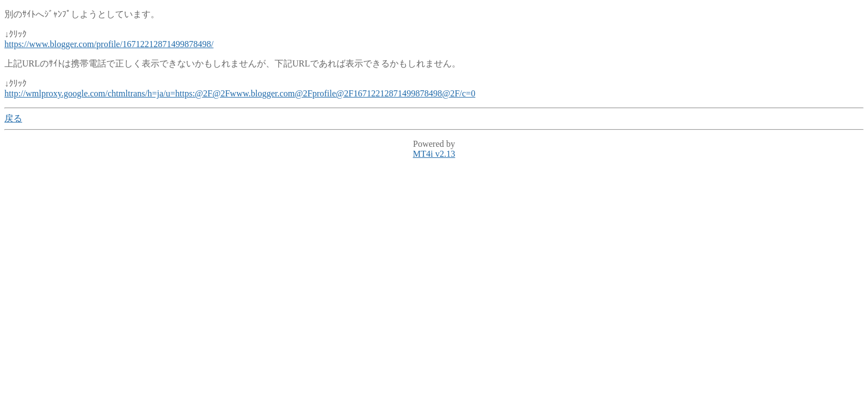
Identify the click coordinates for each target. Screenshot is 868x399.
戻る (13, 118)
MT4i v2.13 (434, 154)
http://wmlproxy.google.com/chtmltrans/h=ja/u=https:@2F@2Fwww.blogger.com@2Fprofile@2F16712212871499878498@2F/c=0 (240, 93)
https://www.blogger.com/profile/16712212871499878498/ (109, 44)
